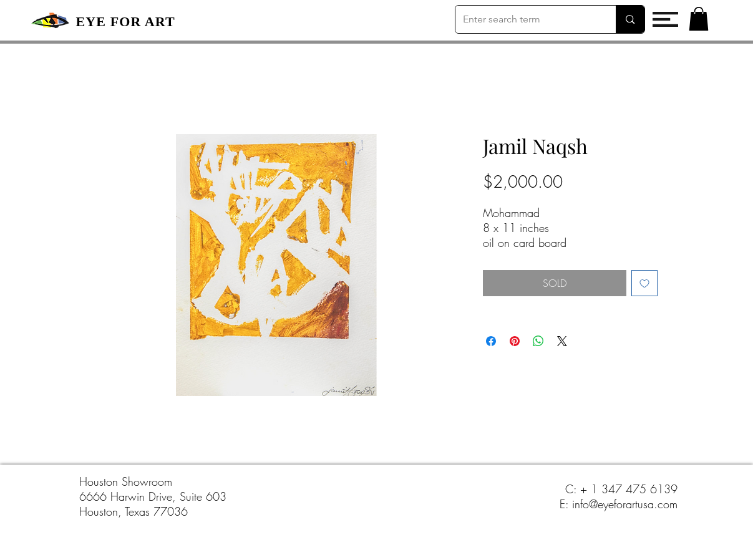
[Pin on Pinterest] (515, 341)
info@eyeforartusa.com (625, 504)
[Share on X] (562, 341)
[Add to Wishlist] (644, 283)
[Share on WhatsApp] (538, 341)
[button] (665, 19)
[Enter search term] (527, 19)
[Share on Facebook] (491, 341)
